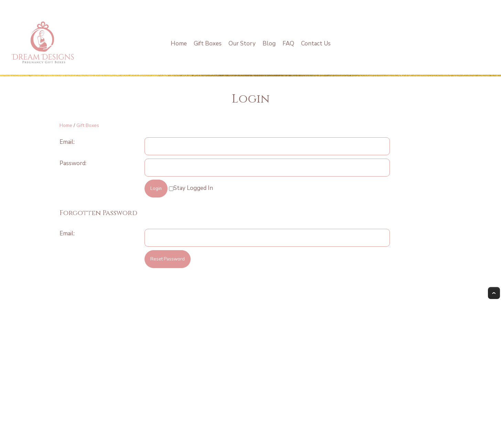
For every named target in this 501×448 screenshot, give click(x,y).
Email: (67, 142)
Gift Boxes (208, 44)
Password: (73, 163)
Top (494, 293)
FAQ (288, 44)
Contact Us (316, 44)
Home (179, 44)
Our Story (242, 44)
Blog (269, 44)
